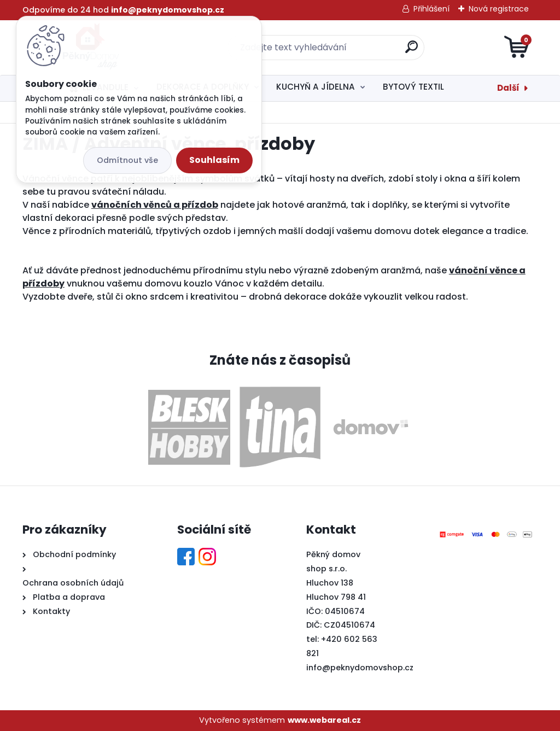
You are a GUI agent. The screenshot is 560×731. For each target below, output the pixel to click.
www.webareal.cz (324, 720)
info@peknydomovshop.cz (360, 668)
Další (508, 88)
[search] (412, 51)
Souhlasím (214, 160)
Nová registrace (499, 9)
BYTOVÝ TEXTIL (413, 87)
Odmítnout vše (127, 160)
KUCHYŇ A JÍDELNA (316, 87)
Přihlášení (431, 9)
